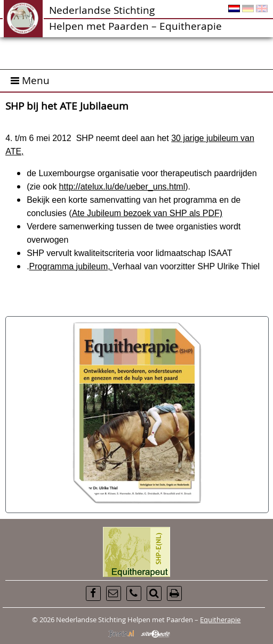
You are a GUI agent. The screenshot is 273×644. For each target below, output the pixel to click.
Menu (30, 80)
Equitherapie (220, 620)
